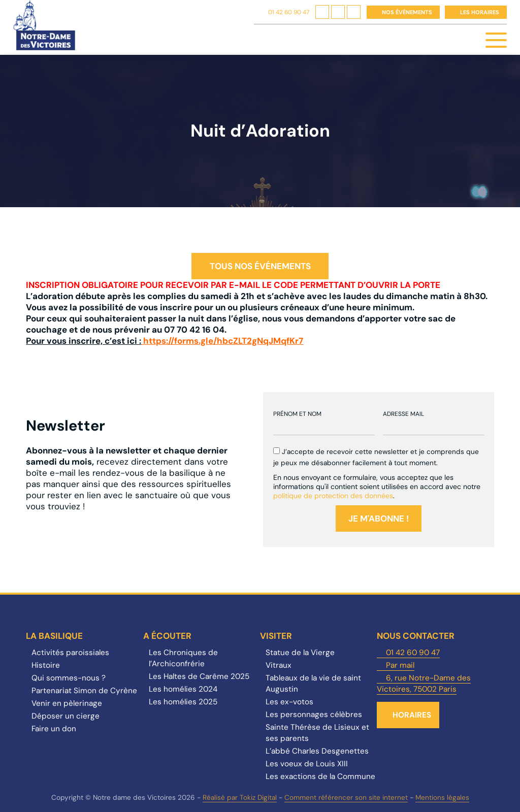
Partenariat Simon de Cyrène (84, 691)
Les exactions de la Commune (320, 776)
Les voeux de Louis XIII (307, 764)
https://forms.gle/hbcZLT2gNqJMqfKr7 (223, 341)
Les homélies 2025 (183, 702)
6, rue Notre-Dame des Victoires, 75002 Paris (424, 684)
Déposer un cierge (66, 716)
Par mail (400, 665)
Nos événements (407, 12)
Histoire (46, 665)
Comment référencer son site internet (346, 798)
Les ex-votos (289, 702)
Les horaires (480, 12)
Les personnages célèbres (314, 714)
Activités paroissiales (70, 653)
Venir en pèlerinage (67, 703)
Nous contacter (416, 636)
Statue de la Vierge (300, 653)
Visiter (276, 636)
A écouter (167, 636)
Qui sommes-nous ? (69, 678)
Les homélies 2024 (183, 689)
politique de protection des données (333, 496)
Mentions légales (442, 798)
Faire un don (54, 729)
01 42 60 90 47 (289, 12)
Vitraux (279, 665)
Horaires (412, 715)
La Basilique (54, 636)
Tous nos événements (260, 266)
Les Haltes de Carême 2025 (199, 676)
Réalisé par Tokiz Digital (240, 798)
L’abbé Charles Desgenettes (317, 751)
